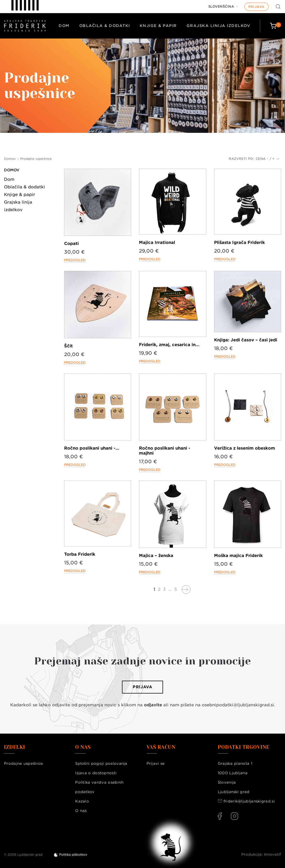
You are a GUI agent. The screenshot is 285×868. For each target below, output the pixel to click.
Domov (12, 170)
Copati (71, 244)
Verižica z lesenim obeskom (245, 448)
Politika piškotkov (73, 855)
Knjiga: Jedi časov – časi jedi (246, 340)
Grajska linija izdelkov (219, 26)
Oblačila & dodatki (105, 26)
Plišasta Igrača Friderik (239, 242)
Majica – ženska (156, 556)
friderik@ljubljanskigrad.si (249, 801)
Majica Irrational (157, 242)
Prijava (256, 7)
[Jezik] (223, 7)
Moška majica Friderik (238, 556)
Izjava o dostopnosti (96, 773)
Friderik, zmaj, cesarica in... (169, 345)
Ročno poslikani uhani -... (92, 448)
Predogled (75, 260)
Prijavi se (156, 763)
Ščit (68, 346)
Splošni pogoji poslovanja (101, 763)
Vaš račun (161, 747)
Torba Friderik (80, 554)
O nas (81, 811)
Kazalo (82, 801)
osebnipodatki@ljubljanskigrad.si (238, 705)
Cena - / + (268, 159)
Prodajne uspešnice (23, 763)
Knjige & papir (158, 26)
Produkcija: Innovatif (261, 854)
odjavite (153, 705)
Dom (64, 26)
